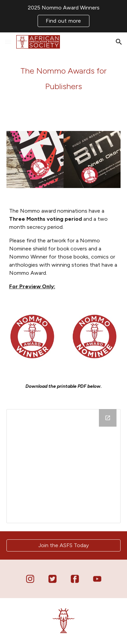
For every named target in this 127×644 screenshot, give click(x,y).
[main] (64, 78)
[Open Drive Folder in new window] (108, 418)
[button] (8, 42)
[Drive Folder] (64, 466)
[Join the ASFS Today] (64, 545)
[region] (63, 16)
